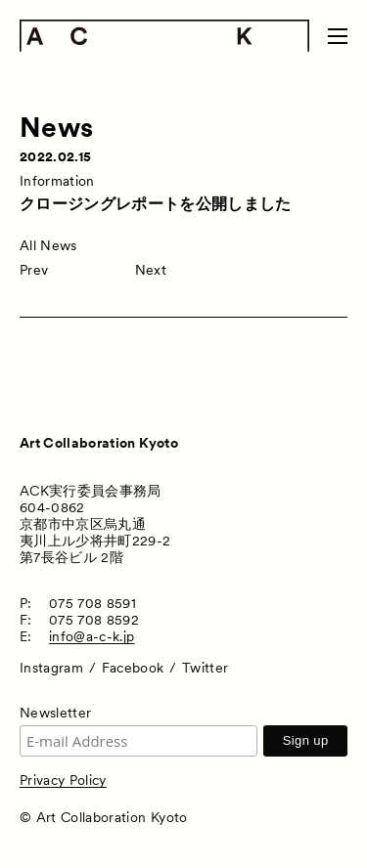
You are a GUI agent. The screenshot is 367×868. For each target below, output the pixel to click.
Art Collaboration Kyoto (99, 443)
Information (57, 181)
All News (48, 245)
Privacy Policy (63, 780)
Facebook (133, 668)
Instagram (51, 668)
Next (151, 270)
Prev (34, 270)
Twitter (205, 668)
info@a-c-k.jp (92, 636)
